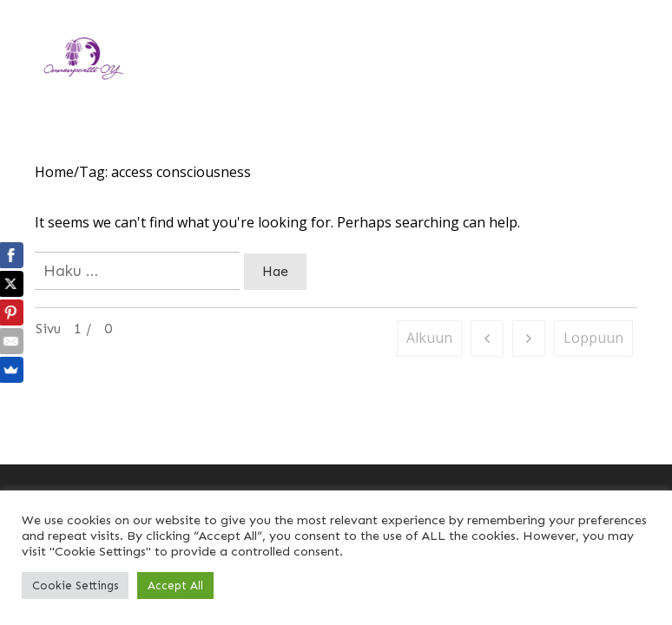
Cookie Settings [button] (75, 586)
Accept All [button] (175, 586)
